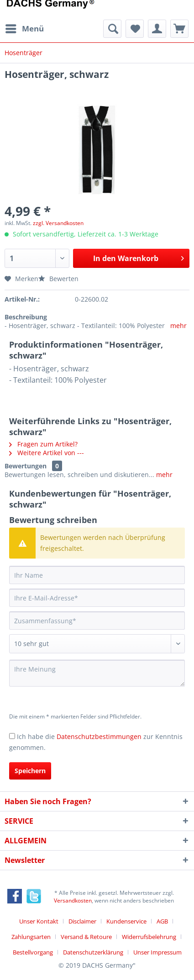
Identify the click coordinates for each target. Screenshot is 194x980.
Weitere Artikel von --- (47, 453)
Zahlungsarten (31, 937)
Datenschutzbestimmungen (99, 736)
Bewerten (58, 279)
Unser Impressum (157, 952)
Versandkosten (73, 900)
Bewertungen (26, 466)
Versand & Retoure (86, 937)
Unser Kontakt (39, 921)
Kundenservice (126, 921)
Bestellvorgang (33, 952)
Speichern (30, 771)
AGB (162, 921)
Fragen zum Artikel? (43, 444)
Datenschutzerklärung (93, 952)
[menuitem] (24, 29)
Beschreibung (26, 317)
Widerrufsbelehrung (149, 937)
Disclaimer (82, 921)
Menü (25, 28)
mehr (178, 326)
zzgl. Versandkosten (58, 223)
